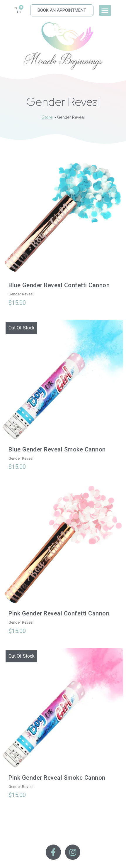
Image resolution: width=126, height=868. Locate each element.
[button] (105, 10)
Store (47, 117)
